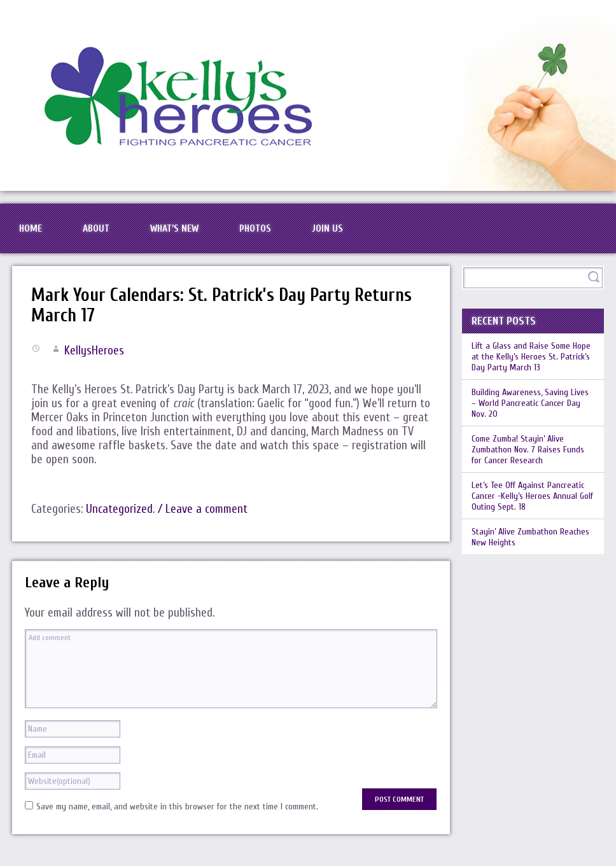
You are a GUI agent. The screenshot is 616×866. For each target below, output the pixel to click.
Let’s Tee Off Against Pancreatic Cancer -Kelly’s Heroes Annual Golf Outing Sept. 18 (532, 496)
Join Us (327, 228)
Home (31, 228)
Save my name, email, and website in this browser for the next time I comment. (177, 807)
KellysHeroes (94, 351)
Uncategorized (119, 509)
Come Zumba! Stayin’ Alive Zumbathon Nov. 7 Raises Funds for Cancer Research (528, 450)
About (96, 228)
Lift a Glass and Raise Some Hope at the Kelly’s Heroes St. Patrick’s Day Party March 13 (531, 357)
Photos (255, 228)
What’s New (174, 228)
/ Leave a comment (203, 509)
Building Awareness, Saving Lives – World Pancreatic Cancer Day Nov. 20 (530, 403)
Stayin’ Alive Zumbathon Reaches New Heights (530, 537)
